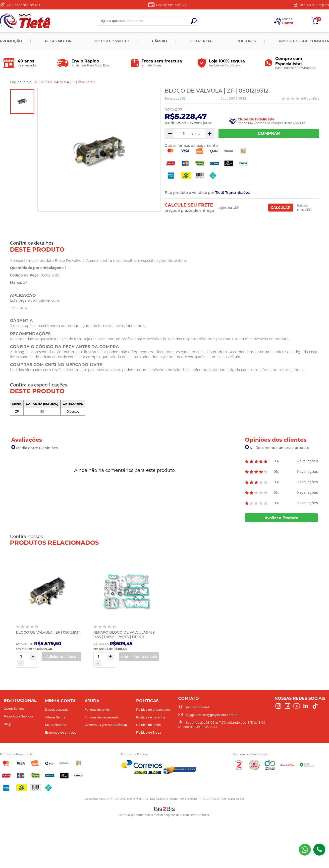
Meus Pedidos (55, 725)
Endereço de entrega (61, 732)
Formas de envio (97, 710)
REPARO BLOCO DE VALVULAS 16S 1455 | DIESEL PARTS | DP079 (124, 635)
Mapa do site (236, 799)
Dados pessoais (57, 710)
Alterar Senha (55, 717)
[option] (22, 101)
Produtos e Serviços (19, 716)
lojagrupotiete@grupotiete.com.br (212, 715)
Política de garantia (151, 717)
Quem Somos (14, 709)
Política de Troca (149, 732)
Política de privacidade (153, 710)
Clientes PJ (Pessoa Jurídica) (106, 725)
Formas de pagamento (102, 717)
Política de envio (148, 725)
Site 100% (314, 5)
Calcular (281, 208)
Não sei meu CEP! (305, 207)
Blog (7, 724)
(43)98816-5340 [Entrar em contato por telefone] (319, 850)
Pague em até (171, 5)
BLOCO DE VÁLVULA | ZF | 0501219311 (48, 632)
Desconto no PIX (23, 5)
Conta (288, 23)
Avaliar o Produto (281, 518)
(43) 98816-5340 (305, 850)
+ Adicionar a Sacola (61, 657)
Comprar (269, 134)
